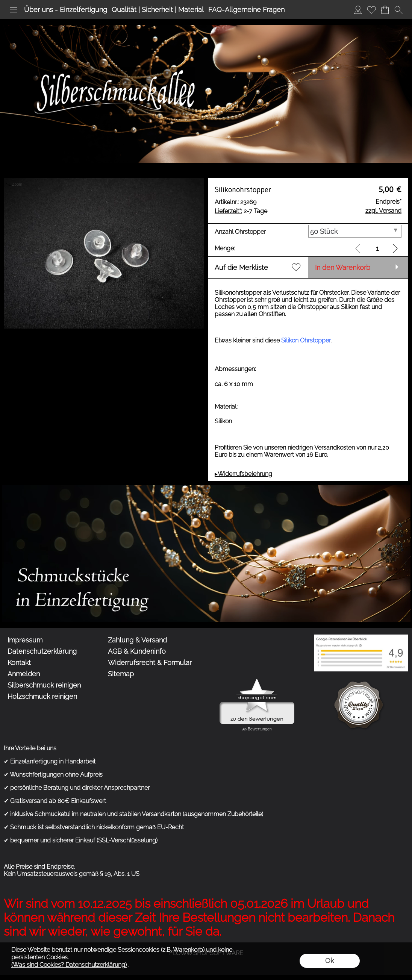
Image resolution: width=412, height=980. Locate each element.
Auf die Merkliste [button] (241, 267)
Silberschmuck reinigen (44, 685)
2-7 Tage (241, 211)
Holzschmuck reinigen (42, 696)
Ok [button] (329, 961)
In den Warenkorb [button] (343, 267)
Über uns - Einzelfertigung (66, 10)
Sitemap (121, 674)
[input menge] (377, 248)
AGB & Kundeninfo (137, 651)
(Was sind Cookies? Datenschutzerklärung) (69, 965)
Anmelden (358, 10)
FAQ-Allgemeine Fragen (246, 10)
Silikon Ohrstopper (306, 340)
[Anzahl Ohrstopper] (355, 231)
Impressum (25, 640)
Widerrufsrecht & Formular (150, 663)
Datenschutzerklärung (42, 651)
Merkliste (371, 10)
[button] (14, 10)
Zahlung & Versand (137, 640)
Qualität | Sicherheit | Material (158, 10)
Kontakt (19, 663)
